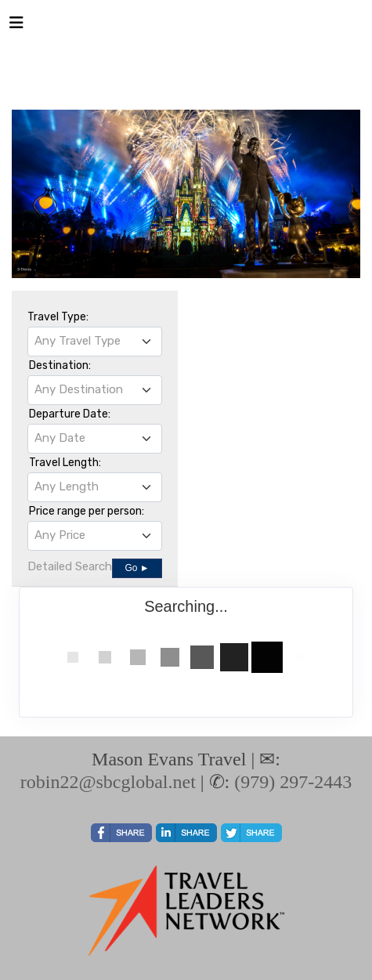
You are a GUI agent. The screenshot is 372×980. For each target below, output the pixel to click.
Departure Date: (70, 414)
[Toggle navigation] (16, 27)
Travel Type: (58, 317)
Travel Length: (65, 463)
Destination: (60, 365)
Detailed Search (70, 566)
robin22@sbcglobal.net (108, 782)
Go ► (137, 568)
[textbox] (95, 341)
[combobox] (95, 342)
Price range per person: (87, 511)
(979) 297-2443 (293, 782)
